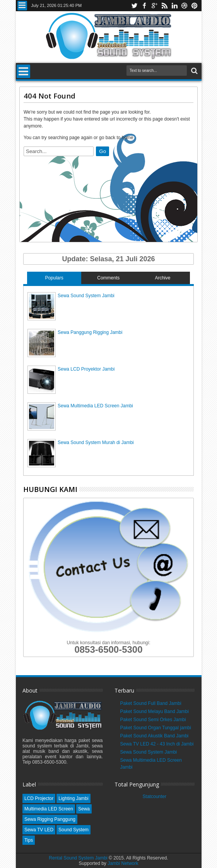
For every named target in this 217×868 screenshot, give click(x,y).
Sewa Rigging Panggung (50, 819)
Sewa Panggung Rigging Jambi (90, 332)
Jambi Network (123, 863)
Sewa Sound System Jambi (86, 296)
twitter (134, 6)
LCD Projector (39, 798)
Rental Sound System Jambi (79, 858)
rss (164, 6)
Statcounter (155, 797)
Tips (29, 840)
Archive (162, 278)
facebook (144, 6)
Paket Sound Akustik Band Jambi (155, 736)
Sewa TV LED (39, 830)
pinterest (195, 6)
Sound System (73, 830)
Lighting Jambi (73, 798)
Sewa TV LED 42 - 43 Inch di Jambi (157, 744)
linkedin (174, 6)
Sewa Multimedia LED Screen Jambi (95, 406)
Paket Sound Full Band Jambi (151, 703)
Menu (22, 6)
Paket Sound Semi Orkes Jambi (153, 720)
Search (194, 71)
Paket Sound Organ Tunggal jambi (156, 728)
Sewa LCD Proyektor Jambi (86, 369)
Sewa (84, 809)
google (154, 6)
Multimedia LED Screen (49, 809)
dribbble (185, 6)
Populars (54, 278)
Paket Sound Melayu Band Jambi (155, 711)
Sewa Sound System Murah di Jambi (96, 443)
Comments (108, 278)
